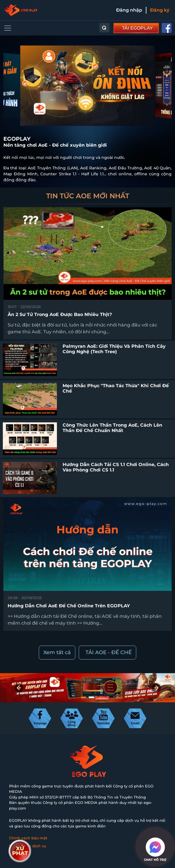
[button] (156, 688)
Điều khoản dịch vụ (28, 846)
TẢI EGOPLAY (137, 28)
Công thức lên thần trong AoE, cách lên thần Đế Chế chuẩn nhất (112, 428)
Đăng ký (160, 10)
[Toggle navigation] (8, 28)
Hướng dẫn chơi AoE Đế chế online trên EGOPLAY (69, 606)
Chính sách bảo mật (28, 838)
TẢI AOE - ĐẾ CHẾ (109, 652)
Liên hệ (16, 854)
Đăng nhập (129, 10)
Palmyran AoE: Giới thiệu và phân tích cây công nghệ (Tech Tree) (114, 349)
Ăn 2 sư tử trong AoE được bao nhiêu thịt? (60, 314)
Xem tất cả (57, 652)
